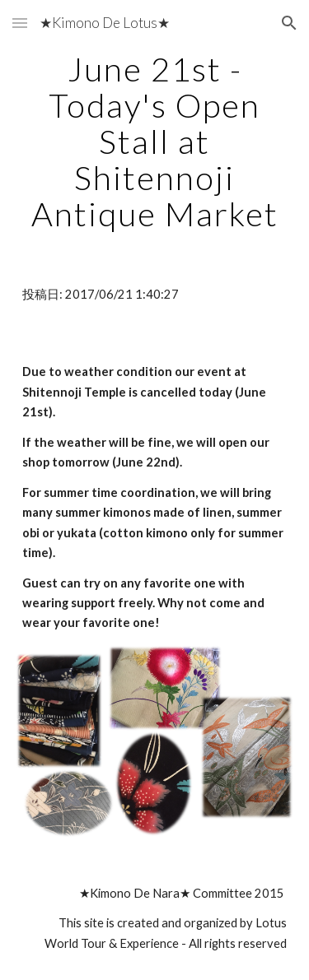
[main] (155, 142)
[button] (20, 23)
